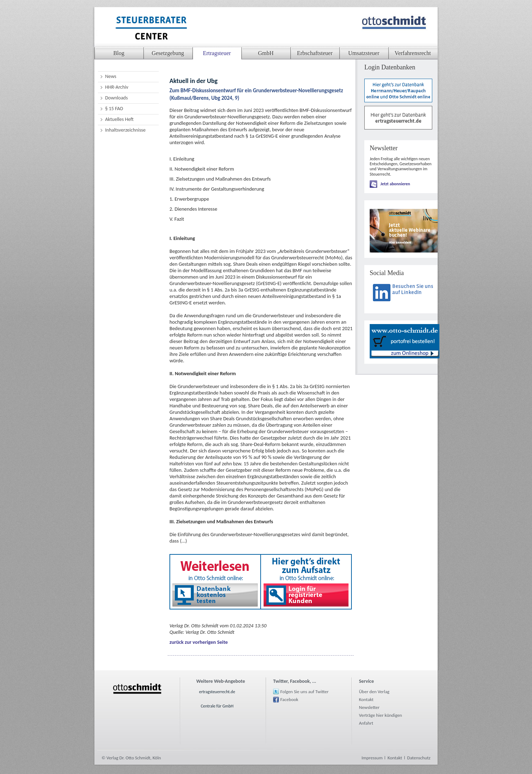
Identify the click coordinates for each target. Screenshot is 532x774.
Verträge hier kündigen (380, 715)
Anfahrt (366, 723)
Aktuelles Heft (119, 119)
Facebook (289, 699)
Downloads (116, 98)
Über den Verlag (374, 692)
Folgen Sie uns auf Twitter (304, 692)
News (111, 76)
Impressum (372, 758)
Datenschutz (419, 758)
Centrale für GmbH (217, 706)
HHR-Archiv (117, 87)
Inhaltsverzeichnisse (125, 130)
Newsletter (369, 707)
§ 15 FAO (114, 109)
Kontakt (366, 699)
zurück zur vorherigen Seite (199, 642)
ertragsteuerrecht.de (217, 692)
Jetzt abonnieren (395, 184)
